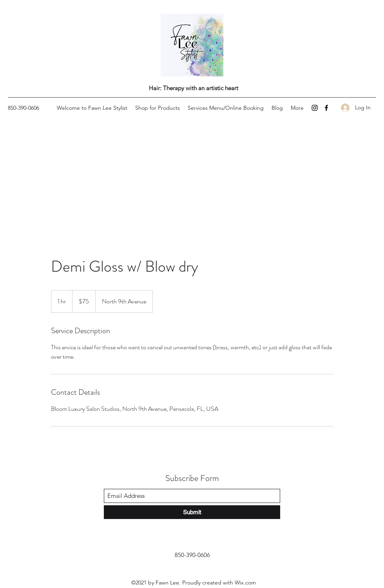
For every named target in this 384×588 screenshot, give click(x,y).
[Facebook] (326, 108)
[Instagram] (315, 108)
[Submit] (192, 512)
